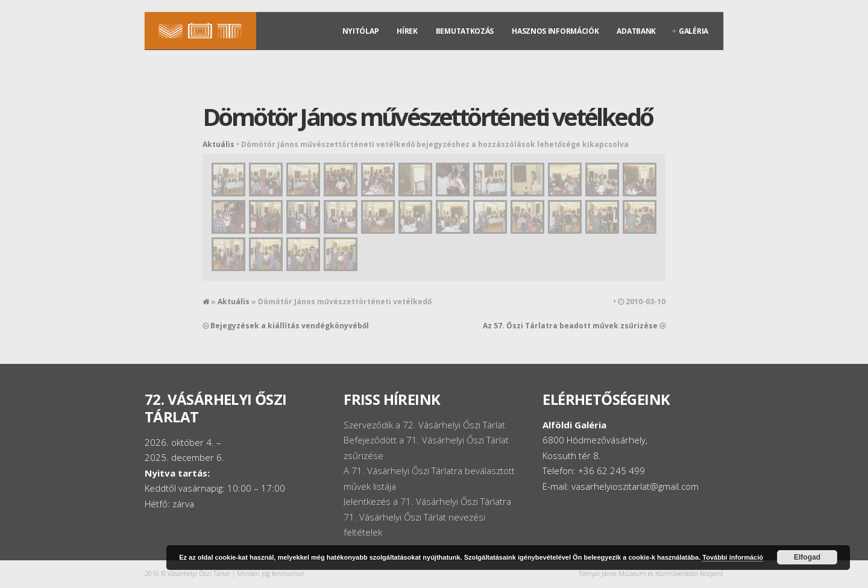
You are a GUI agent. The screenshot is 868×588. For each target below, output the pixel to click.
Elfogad (807, 557)
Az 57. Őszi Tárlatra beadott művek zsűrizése (570, 326)
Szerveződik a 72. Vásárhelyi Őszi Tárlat (424, 425)
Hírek (407, 31)
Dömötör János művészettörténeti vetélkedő (427, 117)
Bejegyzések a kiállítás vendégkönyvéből (290, 326)
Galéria (693, 31)
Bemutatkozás (465, 31)
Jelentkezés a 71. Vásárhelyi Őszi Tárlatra (427, 501)
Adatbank (636, 31)
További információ (733, 557)
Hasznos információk (555, 31)
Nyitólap (361, 31)
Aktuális (219, 144)
